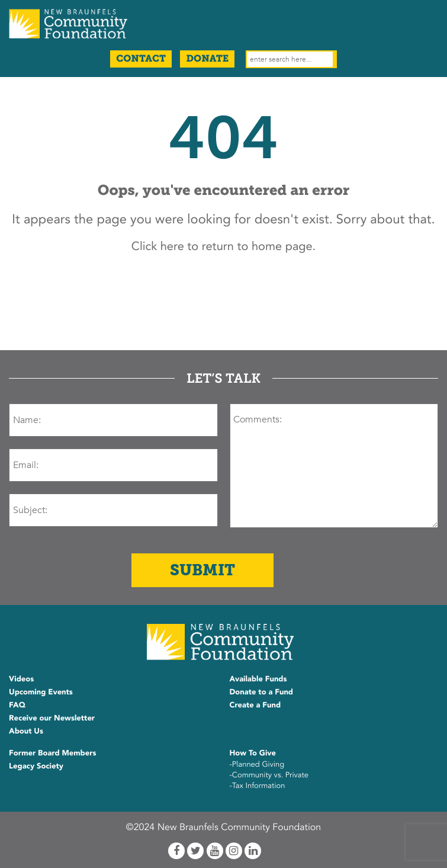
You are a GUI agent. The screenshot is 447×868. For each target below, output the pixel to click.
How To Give (253, 753)
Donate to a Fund (262, 692)
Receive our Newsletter (52, 718)
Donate (207, 59)
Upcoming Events (41, 692)
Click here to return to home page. (223, 247)
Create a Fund (255, 705)
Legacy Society (36, 766)
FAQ (17, 705)
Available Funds (258, 679)
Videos (21, 679)
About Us (26, 731)
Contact (141, 59)
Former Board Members (53, 753)
